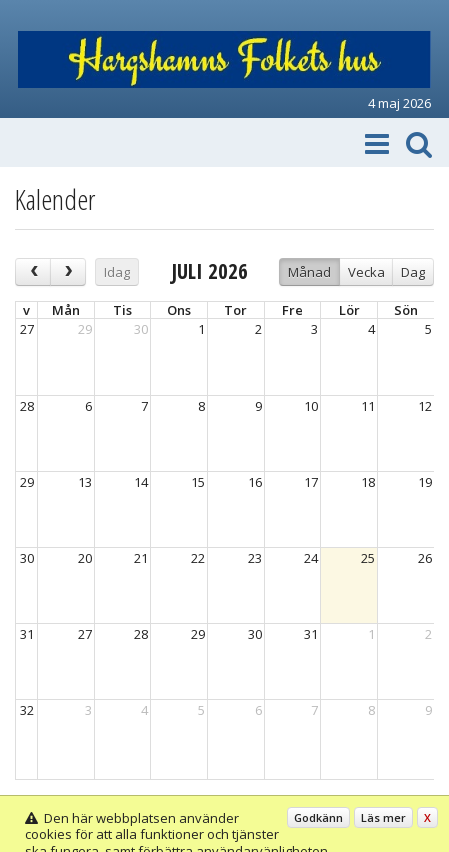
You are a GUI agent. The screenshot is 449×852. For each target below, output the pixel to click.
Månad (309, 272)
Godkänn (318, 817)
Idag (117, 272)
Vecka (366, 272)
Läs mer (383, 817)
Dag (413, 272)
